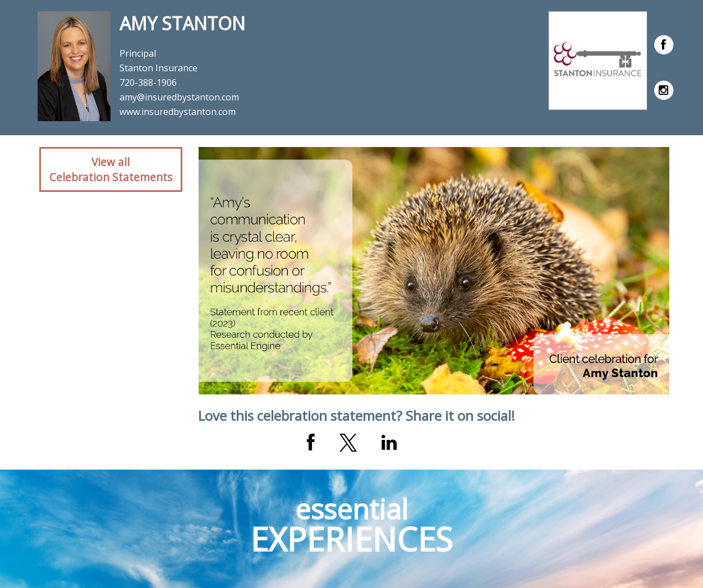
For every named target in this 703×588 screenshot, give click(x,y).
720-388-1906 (148, 82)
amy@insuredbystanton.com (179, 97)
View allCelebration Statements (111, 169)
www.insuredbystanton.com (178, 112)
